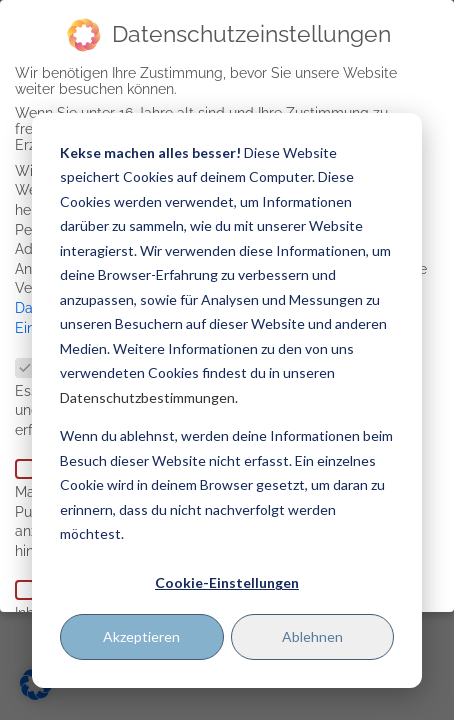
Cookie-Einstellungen (227, 582)
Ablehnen (312, 636)
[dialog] (227, 400)
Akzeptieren (141, 636)
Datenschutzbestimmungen (147, 397)
